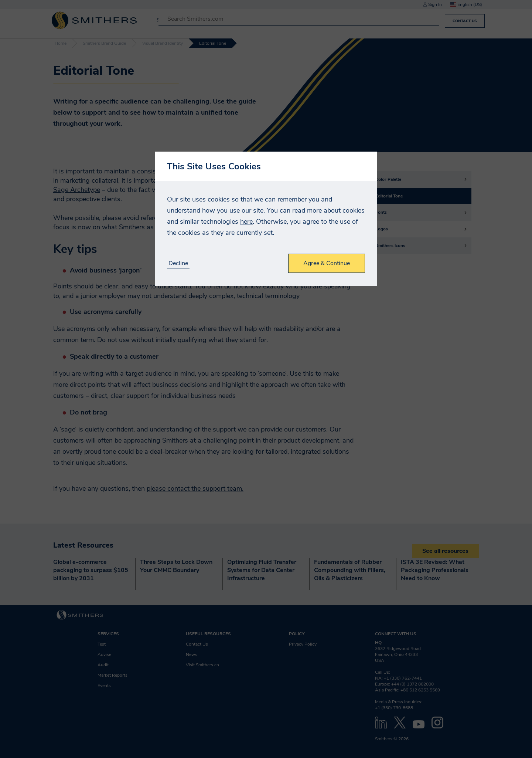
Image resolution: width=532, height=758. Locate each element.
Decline (178, 263)
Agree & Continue (327, 263)
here (246, 221)
